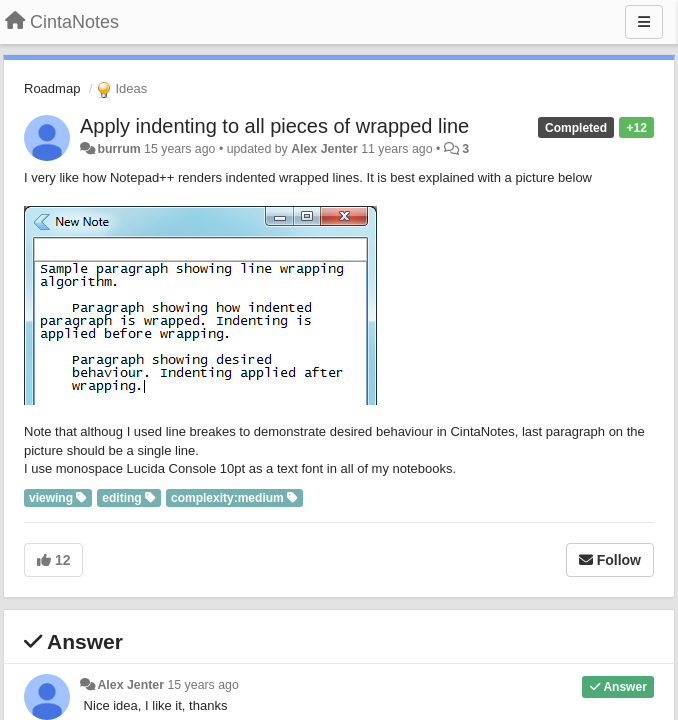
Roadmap (52, 88)
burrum (118, 149)
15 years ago (202, 685)
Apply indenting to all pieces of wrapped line (274, 126)
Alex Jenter (324, 149)
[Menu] (644, 22)
